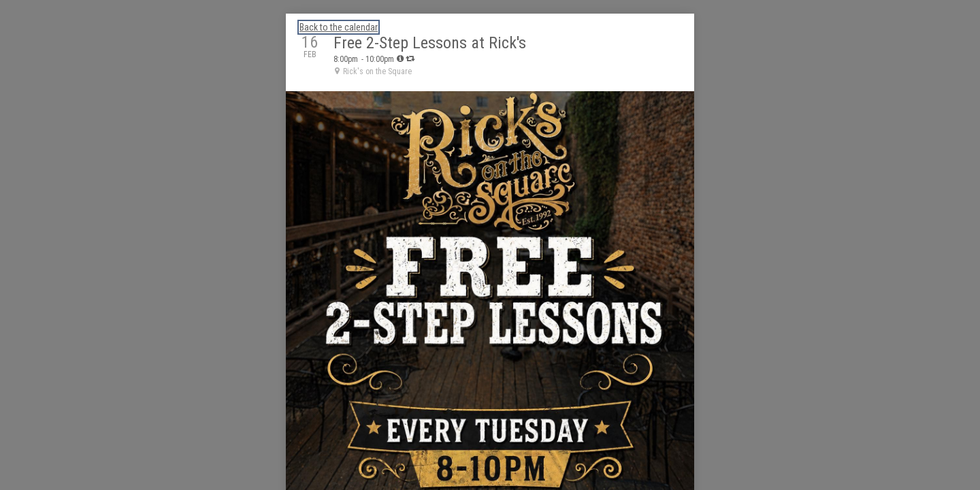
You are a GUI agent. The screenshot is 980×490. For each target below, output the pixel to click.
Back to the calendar (339, 27)
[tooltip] (400, 59)
